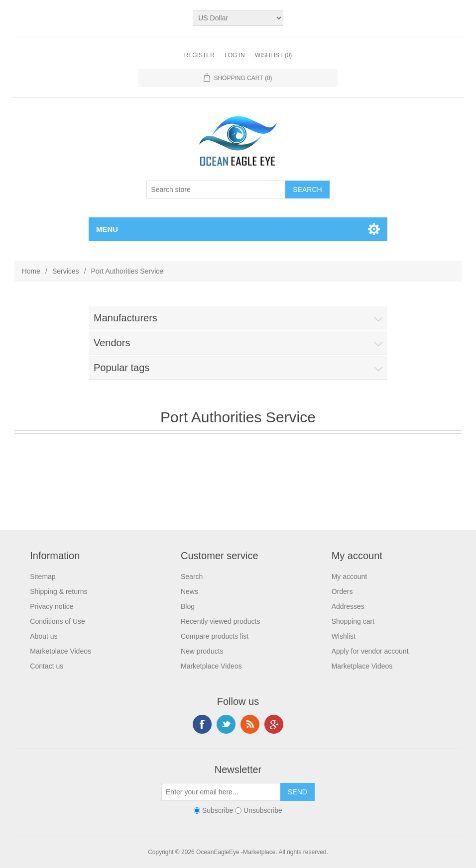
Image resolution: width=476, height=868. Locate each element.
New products (202, 651)
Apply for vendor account (370, 651)
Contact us (47, 666)
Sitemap (43, 577)
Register (199, 55)
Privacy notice (52, 606)
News (189, 591)
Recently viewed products (221, 621)
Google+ (274, 724)
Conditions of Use (58, 621)
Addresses (348, 606)
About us (44, 636)
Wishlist (344, 636)
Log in (235, 55)
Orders (342, 591)
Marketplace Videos (60, 651)
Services (66, 271)
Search (192, 577)
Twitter (226, 724)
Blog (188, 606)
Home (31, 271)
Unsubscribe (263, 810)
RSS (250, 724)
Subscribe (218, 810)
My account (350, 577)
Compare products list (215, 636)
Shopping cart (353, 621)
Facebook (202, 724)
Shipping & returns (59, 591)
